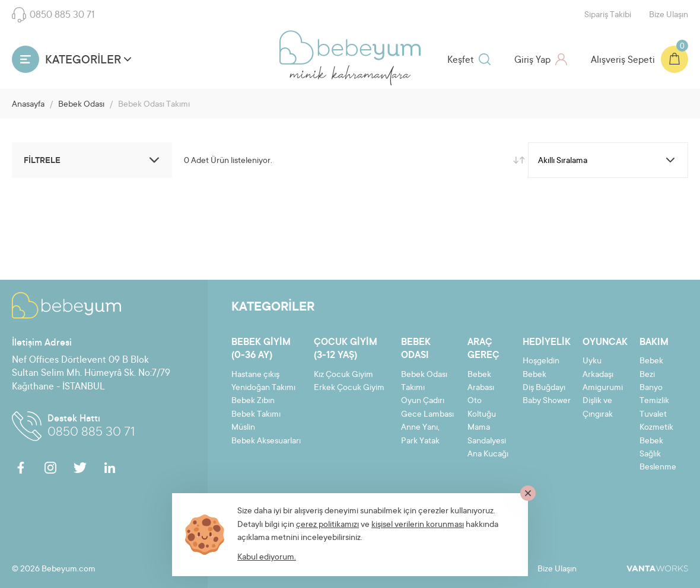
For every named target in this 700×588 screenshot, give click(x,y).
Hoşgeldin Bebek (541, 368)
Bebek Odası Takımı (424, 382)
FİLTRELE (93, 160)
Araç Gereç (483, 349)
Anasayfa (28, 105)
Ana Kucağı (488, 455)
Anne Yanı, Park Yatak (420, 434)
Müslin (243, 428)
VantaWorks (657, 568)
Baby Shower (547, 401)
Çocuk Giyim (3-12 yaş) (346, 349)
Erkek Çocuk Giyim (349, 388)
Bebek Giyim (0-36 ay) (261, 349)
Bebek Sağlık (651, 448)
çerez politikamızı (327, 525)
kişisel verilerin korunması (418, 525)
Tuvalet (653, 415)
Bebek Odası (81, 105)
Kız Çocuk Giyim (343, 375)
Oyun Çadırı (423, 401)
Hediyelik (547, 343)
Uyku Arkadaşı (598, 368)
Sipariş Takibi (608, 15)
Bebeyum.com (350, 47)
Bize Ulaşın (669, 15)
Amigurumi (603, 388)
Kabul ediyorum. (267, 558)
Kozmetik (656, 428)
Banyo (651, 388)
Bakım (654, 343)
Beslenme (658, 468)
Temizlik (654, 401)
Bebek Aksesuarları (266, 442)
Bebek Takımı (256, 415)
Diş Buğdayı (544, 388)
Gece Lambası (427, 415)
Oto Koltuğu (482, 408)
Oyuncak (605, 343)
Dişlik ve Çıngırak (598, 408)
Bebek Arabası (481, 382)
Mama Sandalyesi (487, 434)
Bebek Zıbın (253, 401)
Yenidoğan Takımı (263, 388)
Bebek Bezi (651, 368)
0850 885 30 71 (53, 15)
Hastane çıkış (255, 375)
